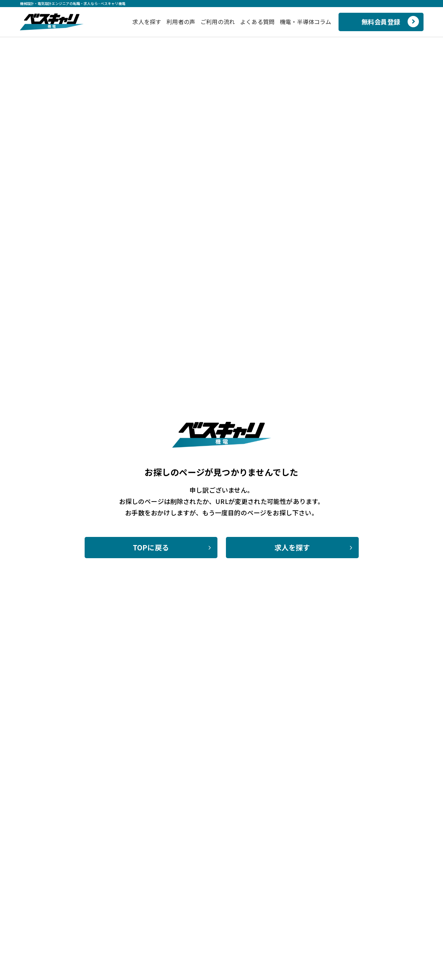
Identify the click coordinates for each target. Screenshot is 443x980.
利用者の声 (181, 22)
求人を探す (147, 22)
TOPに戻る (151, 547)
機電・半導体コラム (305, 22)
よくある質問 (257, 22)
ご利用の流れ (218, 22)
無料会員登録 (381, 22)
